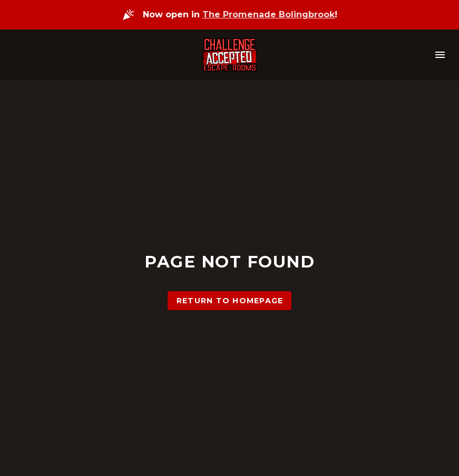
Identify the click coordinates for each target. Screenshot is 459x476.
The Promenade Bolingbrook (268, 14)
